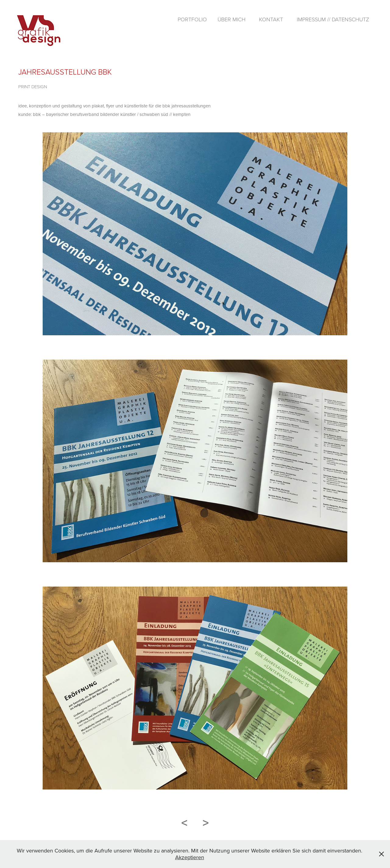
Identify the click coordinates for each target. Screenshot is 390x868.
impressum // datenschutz (333, 19)
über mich (232, 19)
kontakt (271, 19)
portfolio (192, 19)
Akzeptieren (190, 857)
